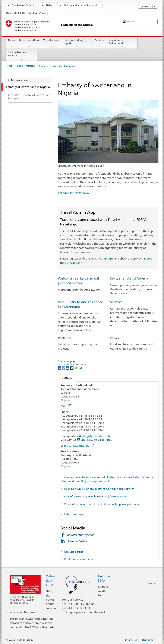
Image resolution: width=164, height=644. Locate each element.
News (11, 44)
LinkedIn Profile (77, 541)
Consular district (73, 552)
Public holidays (73, 514)
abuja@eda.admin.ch (96, 436)
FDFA (49, 5)
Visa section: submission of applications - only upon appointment (102, 504)
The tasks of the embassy (73, 193)
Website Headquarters (77, 446)
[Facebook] (60, 368)
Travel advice (51, 44)
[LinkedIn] (68, 368)
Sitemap (152, 583)
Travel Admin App (102, 258)
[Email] (80, 368)
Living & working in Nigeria (77, 44)
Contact (65, 377)
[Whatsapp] (76, 368)
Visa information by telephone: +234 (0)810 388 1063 (95, 496)
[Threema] (72, 368)
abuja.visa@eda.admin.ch (97, 440)
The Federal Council (23, 5)
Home (9, 66)
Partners (64, 338)
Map (66, 406)
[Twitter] (64, 368)
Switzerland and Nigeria (21, 56)
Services (99, 44)
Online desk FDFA (51, 580)
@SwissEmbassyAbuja (80, 535)
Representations (29, 44)
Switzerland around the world (80, 5)
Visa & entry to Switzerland (122, 44)
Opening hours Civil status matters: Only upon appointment (99, 489)
